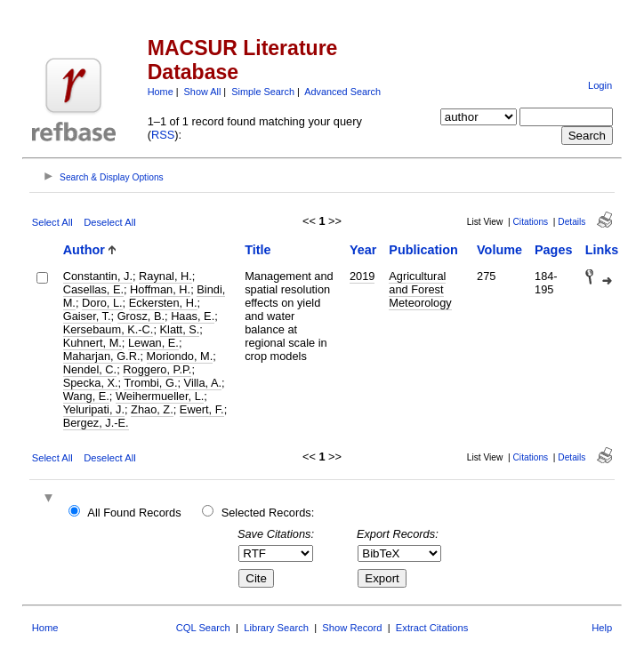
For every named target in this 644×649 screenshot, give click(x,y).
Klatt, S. (180, 329)
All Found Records (134, 513)
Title (258, 250)
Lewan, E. (153, 343)
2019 (362, 276)
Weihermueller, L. (160, 396)
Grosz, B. (141, 316)
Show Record (352, 628)
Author (84, 250)
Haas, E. (193, 316)
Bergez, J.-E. (96, 423)
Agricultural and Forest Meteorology (420, 289)
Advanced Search (342, 92)
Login (600, 85)
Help (602, 628)
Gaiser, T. (87, 316)
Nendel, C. (90, 369)
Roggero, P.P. (157, 369)
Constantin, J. (98, 276)
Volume (499, 250)
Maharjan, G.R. (102, 356)
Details (572, 222)
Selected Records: (268, 513)
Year (363, 250)
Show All (203, 92)
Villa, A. (203, 383)
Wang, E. (86, 396)
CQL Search (203, 628)
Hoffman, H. (160, 289)
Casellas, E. (93, 289)
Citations (531, 222)
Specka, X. (91, 383)
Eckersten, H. (163, 303)
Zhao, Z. (152, 409)
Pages (553, 250)
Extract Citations (432, 628)
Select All (52, 222)
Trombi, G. (150, 383)
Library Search (276, 628)
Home (161, 92)
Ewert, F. (202, 409)
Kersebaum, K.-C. (109, 329)
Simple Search (263, 92)
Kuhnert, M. (93, 343)
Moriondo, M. (180, 356)
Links (602, 250)
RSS (163, 135)
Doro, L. (102, 303)
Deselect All (109, 222)
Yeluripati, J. (94, 409)
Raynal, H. (165, 276)
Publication (423, 250)
